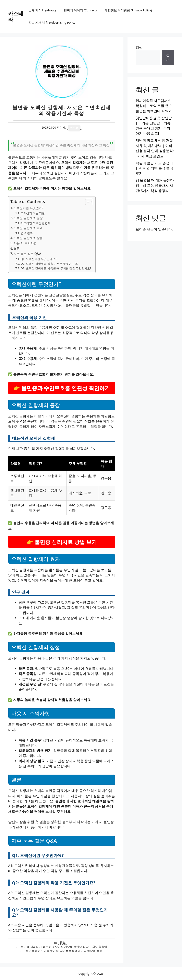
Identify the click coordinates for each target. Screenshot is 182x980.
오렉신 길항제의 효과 (28, 228)
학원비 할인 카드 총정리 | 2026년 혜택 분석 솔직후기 (154, 168)
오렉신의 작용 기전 (33, 213)
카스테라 (16, 16)
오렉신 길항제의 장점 (28, 238)
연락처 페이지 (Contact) (80, 10)
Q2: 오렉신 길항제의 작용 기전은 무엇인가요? (50, 264)
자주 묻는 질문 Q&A (27, 254)
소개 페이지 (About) (42, 10)
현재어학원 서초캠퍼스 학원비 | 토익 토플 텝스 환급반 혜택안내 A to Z (154, 106)
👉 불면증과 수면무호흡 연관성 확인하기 (62, 388)
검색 (139, 47)
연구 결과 (27, 233)
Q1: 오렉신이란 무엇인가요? (38, 259)
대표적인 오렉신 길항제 (35, 223)
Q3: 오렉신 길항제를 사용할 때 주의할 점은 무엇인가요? (56, 268)
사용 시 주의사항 (25, 243)
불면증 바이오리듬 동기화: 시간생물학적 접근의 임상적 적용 (64, 951)
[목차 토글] (87, 202)
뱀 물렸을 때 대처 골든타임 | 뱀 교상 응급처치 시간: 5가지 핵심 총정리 (155, 185)
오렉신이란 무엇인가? (28, 208)
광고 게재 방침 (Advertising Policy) (52, 22)
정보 (63, 942)
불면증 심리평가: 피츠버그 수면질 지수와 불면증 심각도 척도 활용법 (64, 947)
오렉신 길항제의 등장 (28, 218)
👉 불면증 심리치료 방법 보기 (62, 542)
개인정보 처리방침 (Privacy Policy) (128, 10)
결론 (17, 248)
